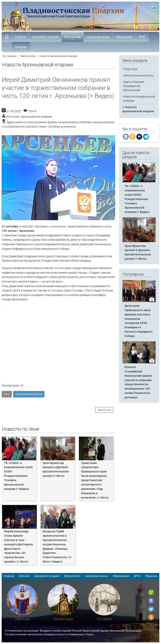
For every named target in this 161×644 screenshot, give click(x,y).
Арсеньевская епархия (36, 117)
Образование (124, 38)
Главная (9, 576)
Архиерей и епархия (45, 38)
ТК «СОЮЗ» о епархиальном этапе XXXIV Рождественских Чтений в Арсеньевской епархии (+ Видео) (18, 476)
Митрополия (73, 38)
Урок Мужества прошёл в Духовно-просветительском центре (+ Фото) (56, 470)
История (104, 619)
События (20, 38)
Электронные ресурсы (138, 76)
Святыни (22, 619)
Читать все (104, 410)
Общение (21, 48)
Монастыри (63, 619)
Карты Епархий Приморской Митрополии (133, 86)
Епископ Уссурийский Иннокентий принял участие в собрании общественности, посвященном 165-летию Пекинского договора (138, 382)
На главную (10, 56)
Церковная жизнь (98, 38)
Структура (130, 69)
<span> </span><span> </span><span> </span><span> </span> (60, 342)
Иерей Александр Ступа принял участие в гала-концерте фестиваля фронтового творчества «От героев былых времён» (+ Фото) (19, 547)
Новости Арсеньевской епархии (58, 56)
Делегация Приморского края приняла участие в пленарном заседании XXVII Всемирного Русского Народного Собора (139, 321)
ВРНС (142, 38)
